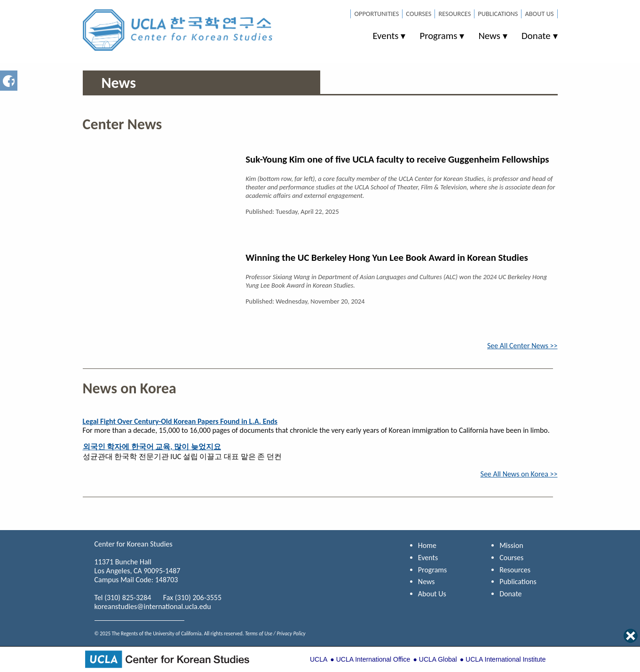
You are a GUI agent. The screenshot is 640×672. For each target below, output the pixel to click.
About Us (539, 14)
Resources (454, 14)
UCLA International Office (373, 659)
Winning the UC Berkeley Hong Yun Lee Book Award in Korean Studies (387, 258)
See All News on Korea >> (519, 474)
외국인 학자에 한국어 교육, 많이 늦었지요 (152, 447)
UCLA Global (438, 659)
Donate (536, 36)
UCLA (319, 659)
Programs (438, 36)
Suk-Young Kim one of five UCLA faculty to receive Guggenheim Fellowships (397, 159)
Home (427, 545)
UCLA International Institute (506, 659)
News (489, 36)
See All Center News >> (522, 346)
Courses (419, 14)
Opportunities (376, 14)
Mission (511, 545)
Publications (498, 14)
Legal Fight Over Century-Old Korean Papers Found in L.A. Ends (180, 421)
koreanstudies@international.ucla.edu (153, 606)
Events (385, 36)
